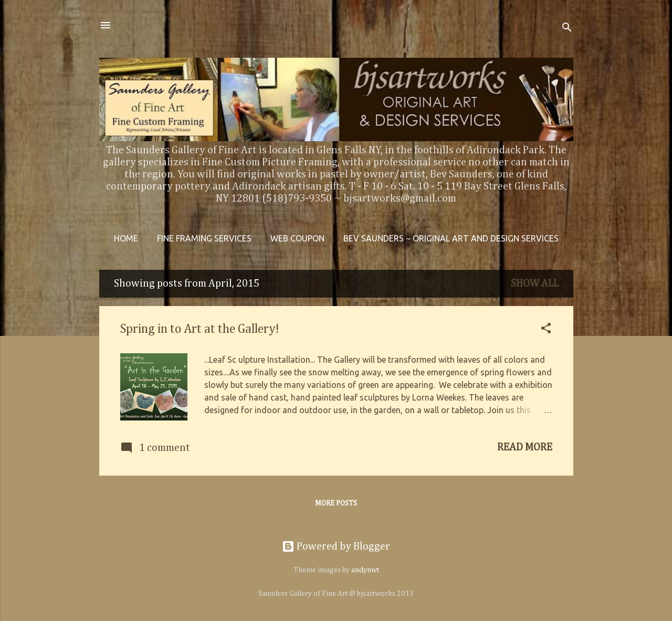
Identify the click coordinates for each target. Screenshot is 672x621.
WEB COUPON (297, 238)
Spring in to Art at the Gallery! (199, 329)
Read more (525, 447)
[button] (546, 330)
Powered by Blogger (336, 546)
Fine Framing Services (204, 238)
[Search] (567, 29)
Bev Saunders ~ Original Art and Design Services (451, 238)
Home (126, 238)
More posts (336, 503)
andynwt (365, 570)
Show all (535, 283)
